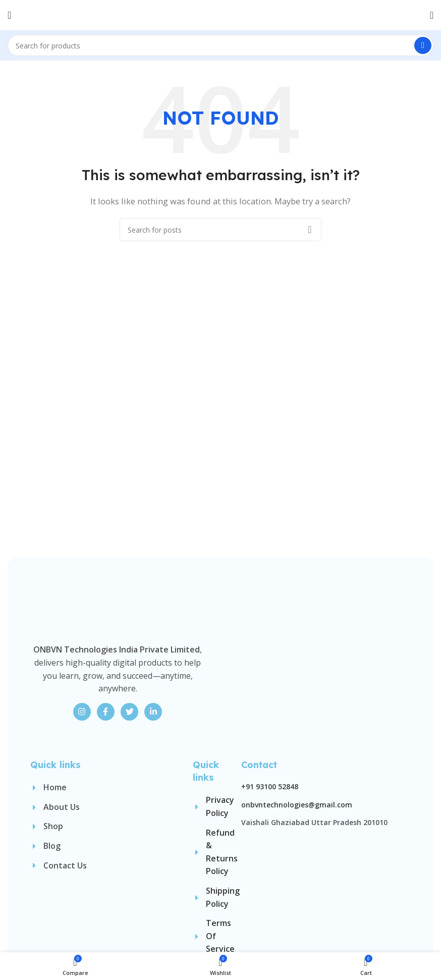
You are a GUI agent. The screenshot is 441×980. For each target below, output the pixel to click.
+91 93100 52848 (270, 901)
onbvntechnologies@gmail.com (297, 919)
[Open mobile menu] (9, 15)
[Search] (220, 45)
